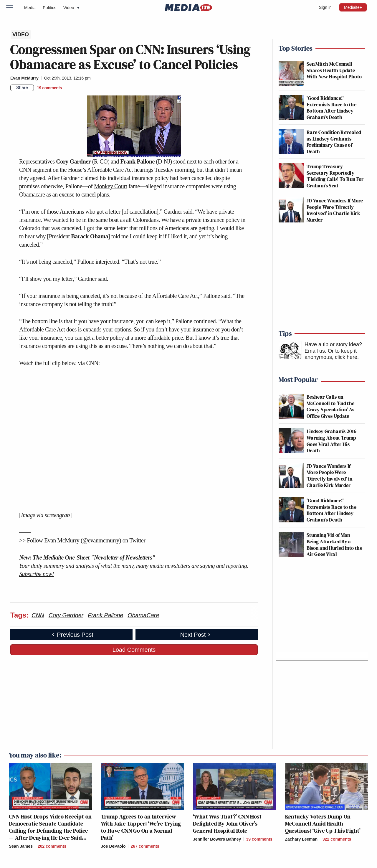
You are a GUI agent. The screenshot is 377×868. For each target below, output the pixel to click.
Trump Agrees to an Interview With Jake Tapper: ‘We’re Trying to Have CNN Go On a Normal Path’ (141, 827)
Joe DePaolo (113, 846)
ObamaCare (143, 615)
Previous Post (72, 635)
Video (71, 8)
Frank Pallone (105, 615)
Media (30, 8)
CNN (38, 615)
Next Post (196, 635)
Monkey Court (110, 186)
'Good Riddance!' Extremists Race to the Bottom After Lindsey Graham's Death (331, 108)
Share (22, 88)
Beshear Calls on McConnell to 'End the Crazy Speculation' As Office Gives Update (331, 406)
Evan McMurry (24, 78)
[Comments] (49, 88)
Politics (49, 8)
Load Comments (134, 650)
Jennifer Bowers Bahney (217, 839)
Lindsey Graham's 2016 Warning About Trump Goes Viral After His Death (332, 441)
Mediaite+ (353, 7)
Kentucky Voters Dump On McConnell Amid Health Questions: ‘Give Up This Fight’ (323, 824)
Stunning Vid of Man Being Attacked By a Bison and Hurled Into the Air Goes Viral (334, 544)
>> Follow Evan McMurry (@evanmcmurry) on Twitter (82, 540)
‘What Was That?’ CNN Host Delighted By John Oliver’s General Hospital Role (227, 824)
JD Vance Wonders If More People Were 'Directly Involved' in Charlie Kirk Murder (335, 210)
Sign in (325, 7)
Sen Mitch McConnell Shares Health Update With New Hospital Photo (334, 70)
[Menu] (13, 8)
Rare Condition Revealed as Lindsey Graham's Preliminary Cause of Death (334, 142)
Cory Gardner (66, 615)
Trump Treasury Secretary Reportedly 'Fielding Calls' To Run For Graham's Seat (335, 176)
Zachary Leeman (301, 839)
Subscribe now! (37, 574)
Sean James (21, 846)
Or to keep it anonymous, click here (331, 354)
